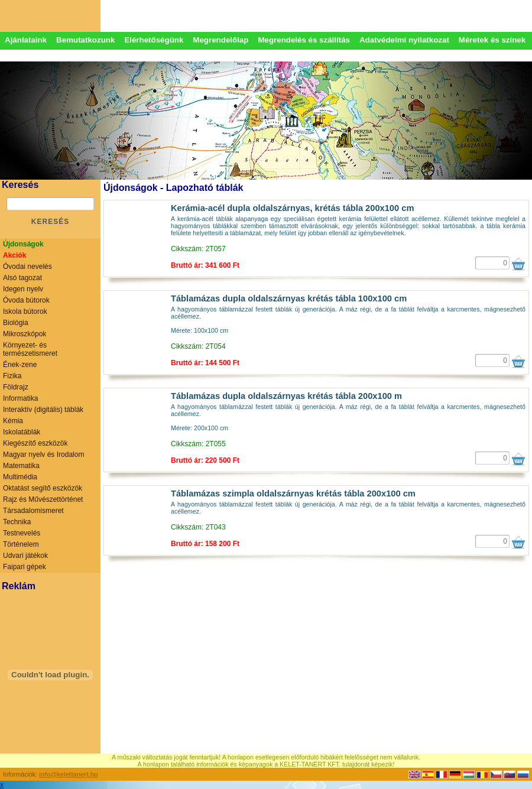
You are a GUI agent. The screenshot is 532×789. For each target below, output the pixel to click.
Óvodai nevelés (27, 267)
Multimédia (20, 477)
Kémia (13, 421)
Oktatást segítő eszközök (43, 488)
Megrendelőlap (220, 40)
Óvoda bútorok (26, 300)
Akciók (14, 255)
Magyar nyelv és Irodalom (43, 454)
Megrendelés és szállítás (304, 40)
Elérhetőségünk (154, 40)
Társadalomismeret (33, 511)
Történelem (21, 544)
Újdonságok (23, 244)
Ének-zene (20, 365)
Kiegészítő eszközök (35, 443)
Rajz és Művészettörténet (43, 499)
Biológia (16, 323)
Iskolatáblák (22, 432)
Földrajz (16, 387)
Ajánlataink (26, 40)
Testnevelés (22, 533)
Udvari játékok (25, 556)
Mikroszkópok (25, 334)
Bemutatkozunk (85, 40)
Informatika (20, 398)
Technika (17, 522)
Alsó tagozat (22, 278)
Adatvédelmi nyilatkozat (404, 40)
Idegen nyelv (23, 289)
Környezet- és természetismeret (30, 349)
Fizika (12, 376)
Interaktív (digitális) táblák (43, 410)
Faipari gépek (25, 567)
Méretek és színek (492, 40)
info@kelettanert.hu (69, 774)
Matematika (21, 466)
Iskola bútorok (25, 311)
